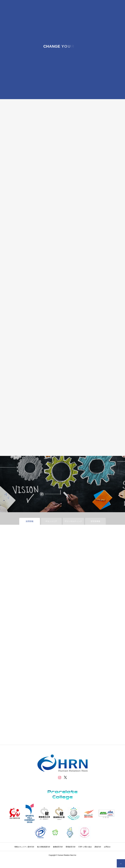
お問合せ (107, 847)
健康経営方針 (58, 847)
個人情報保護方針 (44, 847)
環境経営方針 (71, 847)
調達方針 (98, 847)
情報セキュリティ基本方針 (24, 847)
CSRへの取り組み (85, 847)
